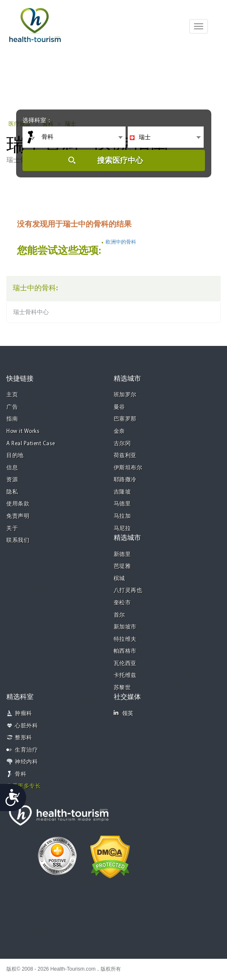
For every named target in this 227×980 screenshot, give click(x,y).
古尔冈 (122, 444)
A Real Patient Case (31, 444)
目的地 (15, 456)
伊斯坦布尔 (128, 468)
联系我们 (18, 541)
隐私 (12, 492)
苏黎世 (122, 688)
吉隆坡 (122, 492)
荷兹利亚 (125, 456)
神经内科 (26, 762)
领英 (124, 713)
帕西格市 (125, 651)
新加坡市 (125, 627)
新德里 (122, 555)
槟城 (119, 579)
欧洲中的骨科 (121, 242)
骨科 (21, 774)
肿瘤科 (24, 714)
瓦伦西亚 (125, 664)
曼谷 (119, 407)
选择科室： (37, 120)
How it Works (23, 431)
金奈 (119, 431)
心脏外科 (26, 726)
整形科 (24, 738)
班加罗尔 (125, 395)
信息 (12, 468)
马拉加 (122, 516)
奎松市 (122, 603)
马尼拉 (122, 529)
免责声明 (18, 516)
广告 (12, 407)
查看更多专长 (24, 786)
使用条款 (18, 504)
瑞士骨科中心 (31, 312)
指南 (12, 419)
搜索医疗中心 (120, 160)
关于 (12, 529)
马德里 (122, 504)
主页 (12, 395)
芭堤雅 (122, 566)
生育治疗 (26, 750)
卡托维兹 (125, 675)
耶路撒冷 (125, 480)
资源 (12, 480)
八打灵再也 (128, 591)
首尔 (119, 615)
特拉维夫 (125, 639)
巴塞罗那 (125, 419)
